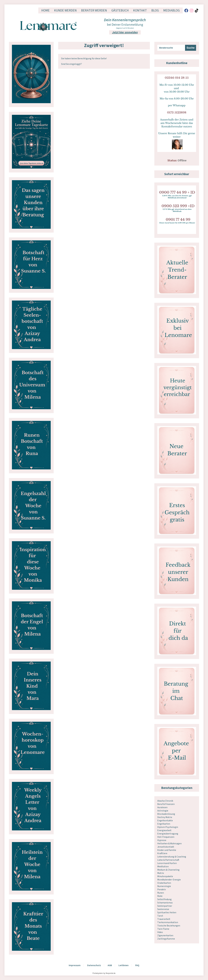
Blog (155, 10)
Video (160, 932)
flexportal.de (111, 973)
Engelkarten (164, 824)
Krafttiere (162, 853)
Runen (161, 893)
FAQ (137, 965)
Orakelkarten (164, 883)
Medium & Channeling (168, 870)
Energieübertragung (168, 834)
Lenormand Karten (167, 863)
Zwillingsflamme (166, 939)
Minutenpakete (165, 876)
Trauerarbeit (164, 919)
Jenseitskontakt (166, 847)
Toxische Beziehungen (169, 926)
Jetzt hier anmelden (125, 32)
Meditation (163, 867)
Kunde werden (65, 10)
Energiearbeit (164, 830)
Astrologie (163, 811)
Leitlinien (124, 965)
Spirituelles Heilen (167, 913)
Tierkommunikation (168, 922)
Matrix (161, 873)
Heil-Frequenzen (166, 837)
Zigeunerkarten (165, 936)
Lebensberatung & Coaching (172, 857)
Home (45, 10)
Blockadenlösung (166, 814)
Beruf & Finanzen (166, 804)
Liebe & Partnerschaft (168, 860)
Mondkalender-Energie (169, 880)
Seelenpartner (165, 906)
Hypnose (162, 840)
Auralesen (162, 807)
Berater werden (94, 10)
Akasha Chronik (165, 801)
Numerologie (164, 886)
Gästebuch (120, 10)
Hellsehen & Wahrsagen (169, 844)
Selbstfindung (164, 899)
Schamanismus (165, 903)
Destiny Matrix (165, 817)
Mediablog (171, 10)
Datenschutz (94, 965)
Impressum (75, 965)
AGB (110, 965)
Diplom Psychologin (168, 827)
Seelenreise (163, 909)
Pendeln (162, 890)
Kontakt (140, 10)
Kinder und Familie (167, 850)
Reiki (160, 896)
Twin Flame (163, 929)
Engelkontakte (165, 821)
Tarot (160, 916)
